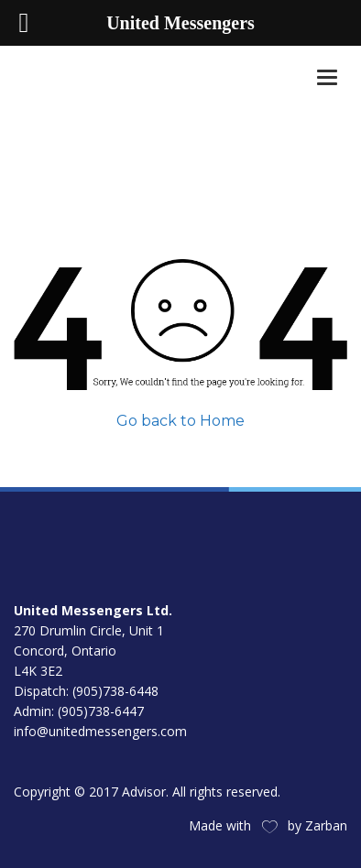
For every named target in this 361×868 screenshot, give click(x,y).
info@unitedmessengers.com (100, 731)
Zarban (326, 825)
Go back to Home (180, 421)
